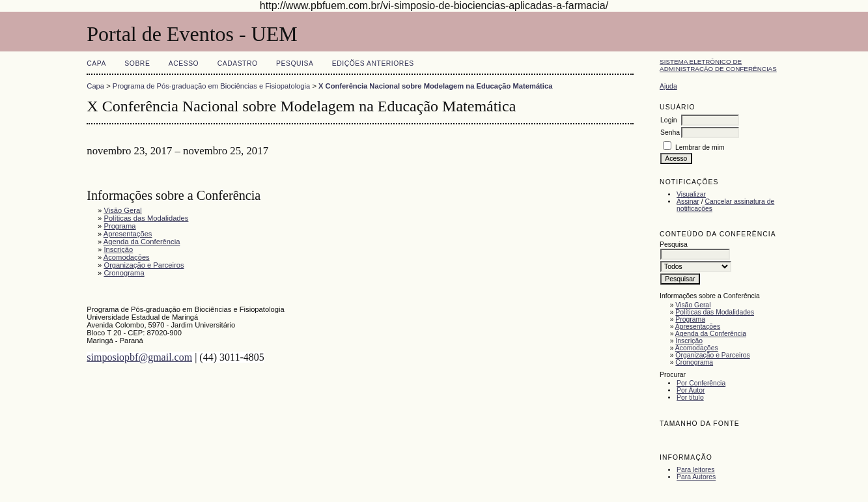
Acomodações (697, 348)
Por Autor (691, 390)
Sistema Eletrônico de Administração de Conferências (718, 65)
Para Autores (696, 477)
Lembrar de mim (700, 147)
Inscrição (689, 341)
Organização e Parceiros (712, 355)
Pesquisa (295, 63)
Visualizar (691, 194)
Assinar (688, 202)
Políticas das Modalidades (715, 312)
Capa (96, 63)
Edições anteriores (373, 63)
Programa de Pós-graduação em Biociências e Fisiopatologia (211, 86)
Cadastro (238, 63)
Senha (670, 132)
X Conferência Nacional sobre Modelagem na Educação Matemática (435, 86)
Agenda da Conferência (711, 334)
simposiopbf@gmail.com (139, 357)
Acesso (184, 63)
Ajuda (668, 86)
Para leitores (695, 470)
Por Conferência (701, 383)
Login (668, 120)
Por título (690, 397)
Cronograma (694, 362)
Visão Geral (693, 305)
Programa (690, 319)
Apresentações (698, 327)
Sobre (137, 63)
